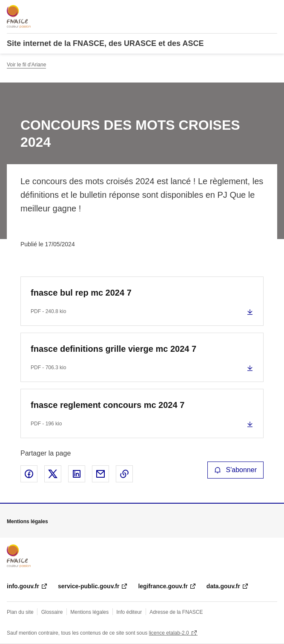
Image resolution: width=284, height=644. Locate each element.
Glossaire (52, 612)
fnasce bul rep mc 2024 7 (81, 293)
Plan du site (20, 612)
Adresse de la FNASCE (176, 612)
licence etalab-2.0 (169, 633)
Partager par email (100, 474)
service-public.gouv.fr (89, 586)
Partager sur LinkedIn (77, 474)
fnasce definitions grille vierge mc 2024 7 (113, 349)
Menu (272, 10)
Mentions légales (89, 612)
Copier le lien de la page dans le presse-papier (124, 474)
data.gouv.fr (223, 586)
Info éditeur (129, 612)
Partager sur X (53, 474)
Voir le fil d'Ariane (26, 65)
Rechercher (255, 10)
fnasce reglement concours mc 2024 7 (108, 405)
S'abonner (235, 470)
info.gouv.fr (23, 586)
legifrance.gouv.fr (163, 586)
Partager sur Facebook (29, 474)
